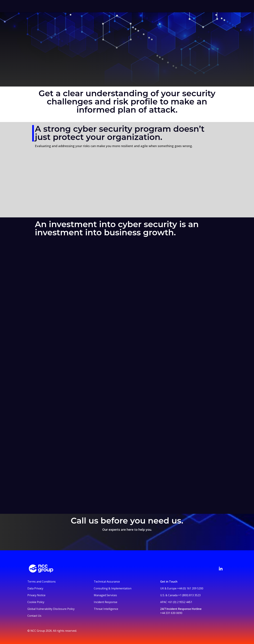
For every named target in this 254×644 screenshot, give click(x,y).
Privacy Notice (36, 595)
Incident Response (106, 602)
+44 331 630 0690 (171, 613)
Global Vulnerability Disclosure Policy (51, 609)
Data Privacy (35, 588)
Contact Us (34, 616)
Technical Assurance (107, 582)
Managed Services (105, 595)
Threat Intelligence (106, 609)
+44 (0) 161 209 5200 (190, 588)
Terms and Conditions (42, 582)
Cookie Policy (36, 602)
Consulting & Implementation (113, 588)
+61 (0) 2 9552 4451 (180, 602)
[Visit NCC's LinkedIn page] (221, 569)
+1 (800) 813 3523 (189, 595)
